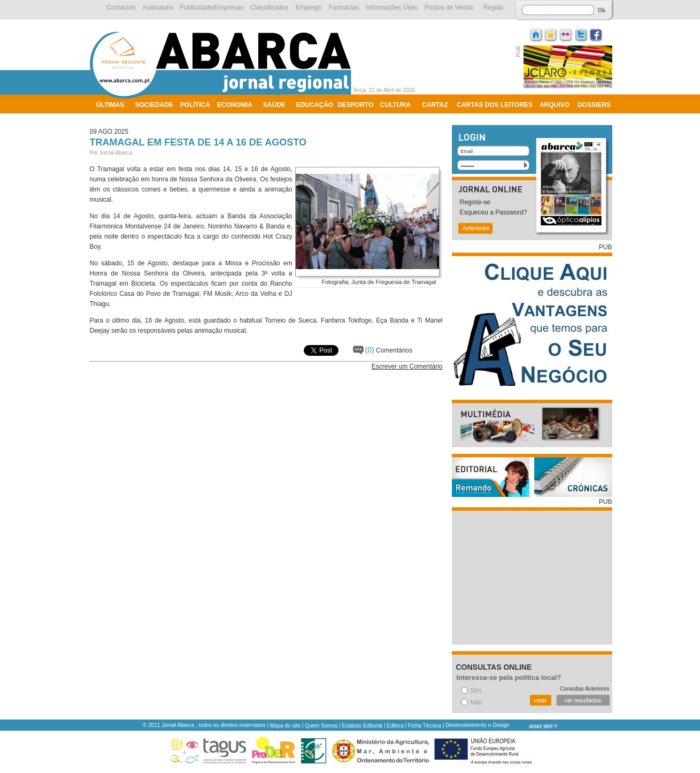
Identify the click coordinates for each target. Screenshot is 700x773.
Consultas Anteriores (584, 689)
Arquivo (555, 105)
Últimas (110, 105)
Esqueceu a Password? (494, 212)
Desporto (355, 105)
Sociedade (154, 105)
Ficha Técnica (425, 726)
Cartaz (435, 105)
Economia (235, 105)
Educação (315, 105)
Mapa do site (285, 726)
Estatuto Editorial (363, 726)
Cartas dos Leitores (495, 105)
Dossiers (594, 105)
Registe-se (475, 202)
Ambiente (113, 119)
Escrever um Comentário (407, 366)
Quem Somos (321, 726)
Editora (395, 726)
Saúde (274, 105)
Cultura (395, 105)
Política (195, 105)
